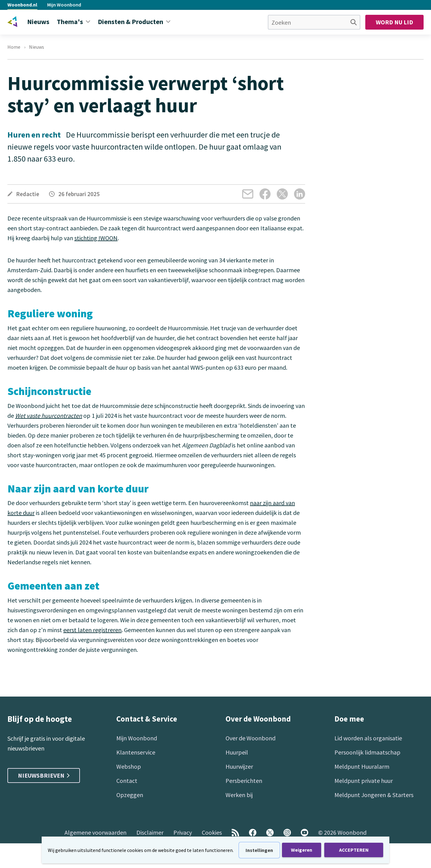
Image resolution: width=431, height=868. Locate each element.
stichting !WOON (96, 238)
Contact (127, 781)
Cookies (212, 832)
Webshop (129, 766)
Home (14, 47)
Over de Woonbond (251, 738)
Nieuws (37, 47)
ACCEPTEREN (354, 850)
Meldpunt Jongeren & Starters (374, 795)
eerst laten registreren (92, 630)
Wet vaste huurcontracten (49, 415)
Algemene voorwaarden (95, 832)
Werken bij (239, 795)
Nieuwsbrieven (44, 775)
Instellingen (259, 850)
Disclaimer (150, 832)
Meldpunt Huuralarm (362, 766)
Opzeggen (130, 795)
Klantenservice (136, 752)
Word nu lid (394, 22)
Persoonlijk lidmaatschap (367, 752)
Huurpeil (237, 752)
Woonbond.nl (22, 5)
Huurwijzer (239, 766)
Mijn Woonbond (64, 5)
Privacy (183, 832)
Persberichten (244, 781)
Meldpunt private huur (364, 781)
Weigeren (302, 850)
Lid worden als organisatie (368, 738)
